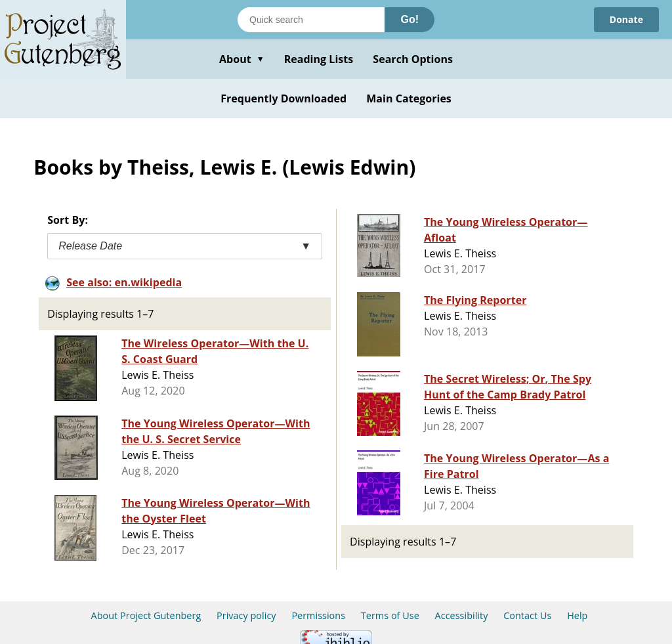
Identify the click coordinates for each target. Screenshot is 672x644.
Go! (409, 19)
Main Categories (409, 98)
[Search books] (311, 20)
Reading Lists (319, 59)
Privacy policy (246, 615)
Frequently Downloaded (283, 98)
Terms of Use (390, 615)
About (242, 59)
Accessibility (462, 615)
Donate (626, 19)
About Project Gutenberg (146, 615)
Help (577, 615)
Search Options (413, 59)
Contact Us (527, 615)
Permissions (318, 615)
